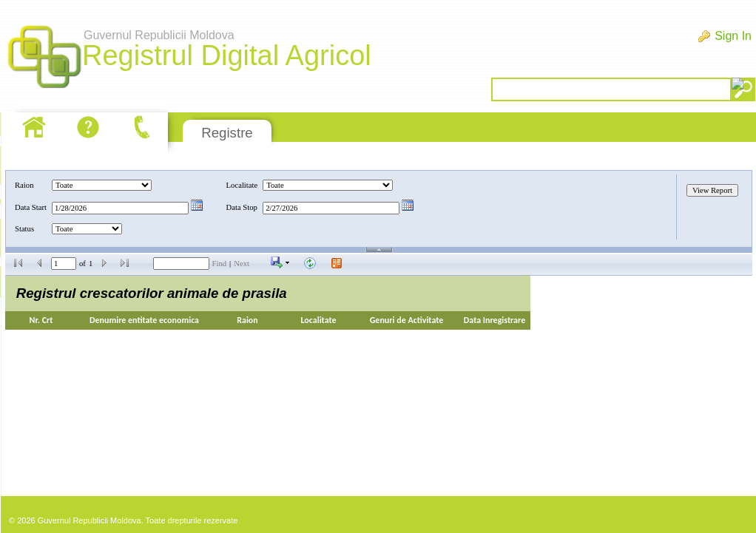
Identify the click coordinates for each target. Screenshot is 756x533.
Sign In (733, 36)
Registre (227, 133)
